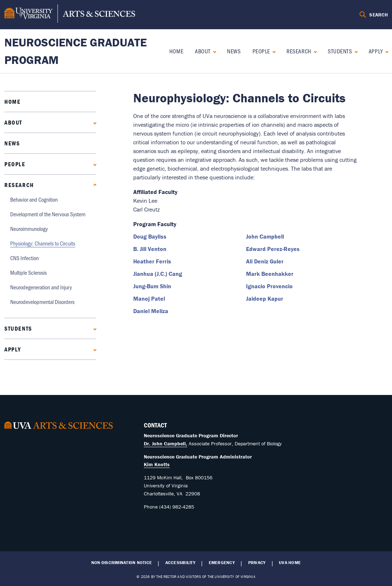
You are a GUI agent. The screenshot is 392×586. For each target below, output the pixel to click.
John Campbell (265, 236)
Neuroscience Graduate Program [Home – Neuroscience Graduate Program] (76, 51)
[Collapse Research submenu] (314, 51)
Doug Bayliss (150, 236)
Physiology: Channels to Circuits (43, 243)
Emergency (222, 563)
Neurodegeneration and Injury (41, 287)
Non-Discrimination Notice (122, 563)
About (203, 51)
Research (299, 51)
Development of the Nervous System (48, 214)
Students (340, 51)
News (234, 51)
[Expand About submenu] (213, 51)
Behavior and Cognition (34, 199)
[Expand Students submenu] (355, 51)
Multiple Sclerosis (28, 272)
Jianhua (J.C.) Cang (158, 274)
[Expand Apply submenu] (385, 51)
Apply (376, 51)
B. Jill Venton (150, 249)
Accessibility (180, 563)
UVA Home (290, 563)
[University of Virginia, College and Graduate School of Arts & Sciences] (70, 15)
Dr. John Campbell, (166, 444)
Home (176, 51)
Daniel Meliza (151, 311)
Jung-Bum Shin (152, 286)
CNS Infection (24, 258)
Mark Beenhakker (270, 274)
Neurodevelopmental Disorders (42, 302)
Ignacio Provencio (269, 286)
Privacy (257, 563)
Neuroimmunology (29, 229)
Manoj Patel (149, 298)
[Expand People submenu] (272, 51)
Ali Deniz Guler (265, 261)
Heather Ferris (152, 261)
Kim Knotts (157, 464)
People (261, 51)
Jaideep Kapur (265, 298)
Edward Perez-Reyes (273, 249)
